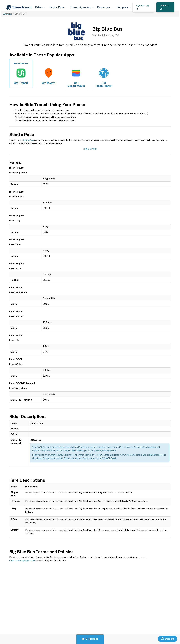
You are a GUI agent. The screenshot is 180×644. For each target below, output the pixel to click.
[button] (40, 7)
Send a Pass (28, 140)
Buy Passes (90, 639)
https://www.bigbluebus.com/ (23, 561)
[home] (19, 7)
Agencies (8, 14)
